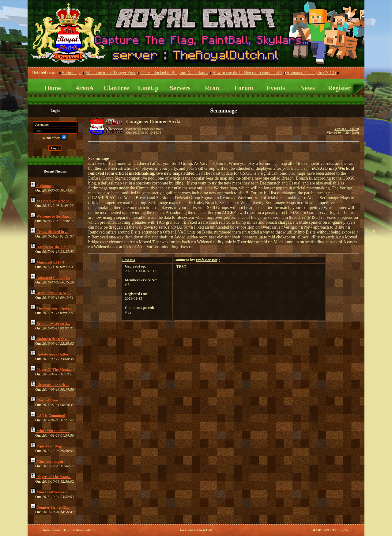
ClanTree (116, 88)
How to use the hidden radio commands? (247, 73)
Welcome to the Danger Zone (111, 73)
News (307, 88)
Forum (244, 88)
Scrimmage (72, 73)
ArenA (85, 88)
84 (129, 260)
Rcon (212, 88)
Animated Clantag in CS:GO (311, 73)
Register (339, 88)
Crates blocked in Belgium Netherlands (174, 73)
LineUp (148, 88)
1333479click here (343, 131)
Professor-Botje (208, 260)
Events (276, 88)
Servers (180, 88)
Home (53, 88)
